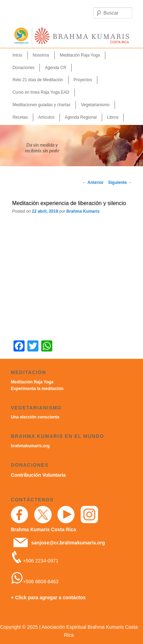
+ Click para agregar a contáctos (48, 598)
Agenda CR (56, 68)
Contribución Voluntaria (38, 475)
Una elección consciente (35, 417)
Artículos (46, 117)
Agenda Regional (81, 117)
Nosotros (41, 55)
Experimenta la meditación (37, 389)
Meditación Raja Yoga (80, 55)
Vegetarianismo (95, 105)
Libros (113, 117)
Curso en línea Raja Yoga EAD (41, 92)
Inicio (17, 55)
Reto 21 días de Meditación (38, 80)
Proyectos (83, 80)
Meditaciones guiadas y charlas (41, 105)
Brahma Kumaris (83, 211)
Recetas (20, 117)
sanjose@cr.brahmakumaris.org (68, 543)
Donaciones (23, 68)
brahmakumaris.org (30, 446)
